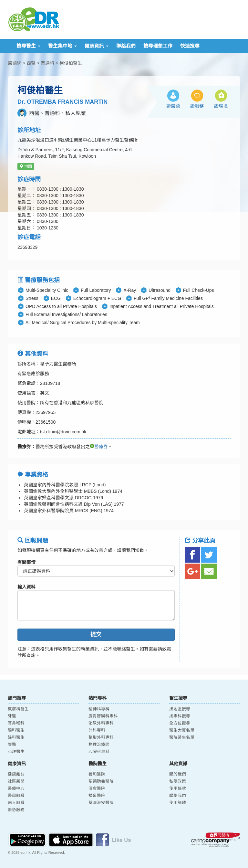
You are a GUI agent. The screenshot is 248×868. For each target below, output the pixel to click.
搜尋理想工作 (158, 46)
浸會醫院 (97, 789)
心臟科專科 (99, 752)
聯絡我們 (126, 46)
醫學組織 (16, 796)
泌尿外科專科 (101, 723)
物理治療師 (99, 745)
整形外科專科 (101, 737)
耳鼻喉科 (16, 723)
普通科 (47, 63)
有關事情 (26, 562)
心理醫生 (16, 752)
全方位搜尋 (180, 723)
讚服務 (197, 106)
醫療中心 (16, 789)
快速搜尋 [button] (190, 46)
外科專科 (97, 730)
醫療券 (99, 447)
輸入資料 (26, 587)
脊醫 (12, 745)
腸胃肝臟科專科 (103, 716)
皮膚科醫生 (18, 709)
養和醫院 (97, 774)
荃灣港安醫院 (101, 803)
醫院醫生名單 (182, 737)
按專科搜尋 (180, 716)
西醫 (31, 63)
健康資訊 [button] (97, 46)
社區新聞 (16, 781)
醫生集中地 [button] (62, 46)
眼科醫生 (16, 730)
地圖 (26, 166)
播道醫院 (97, 796)
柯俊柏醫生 (71, 63)
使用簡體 (178, 803)
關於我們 (178, 774)
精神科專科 (99, 709)
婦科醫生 (16, 737)
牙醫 (12, 716)
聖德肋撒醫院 (101, 781)
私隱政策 (178, 781)
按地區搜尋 (180, 709)
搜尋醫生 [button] (28, 46)
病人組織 (16, 803)
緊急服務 (16, 810)
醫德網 (15, 63)
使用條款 (178, 789)
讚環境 (221, 106)
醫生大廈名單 (182, 730)
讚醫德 (173, 106)
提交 (96, 635)
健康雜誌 (16, 774)
